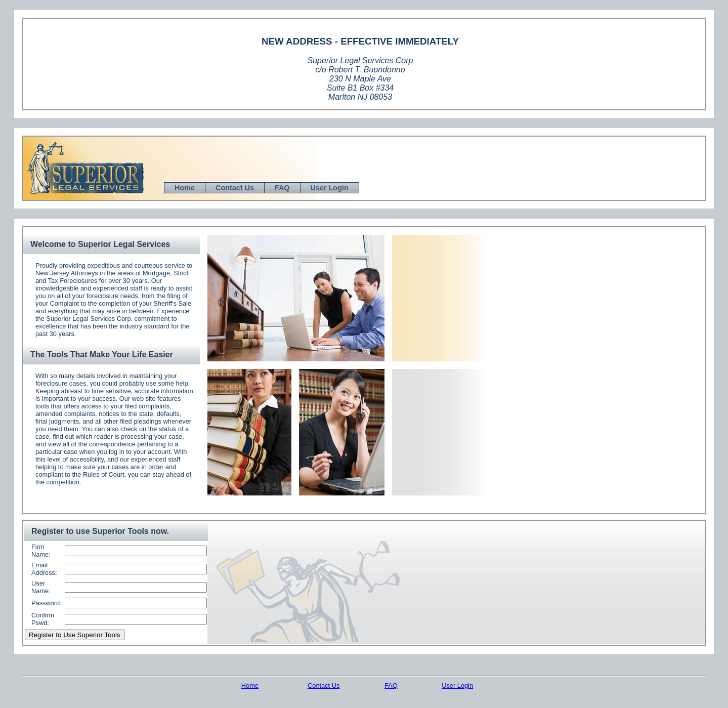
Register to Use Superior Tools (75, 635)
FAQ (282, 188)
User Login (330, 188)
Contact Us (235, 188)
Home (185, 188)
